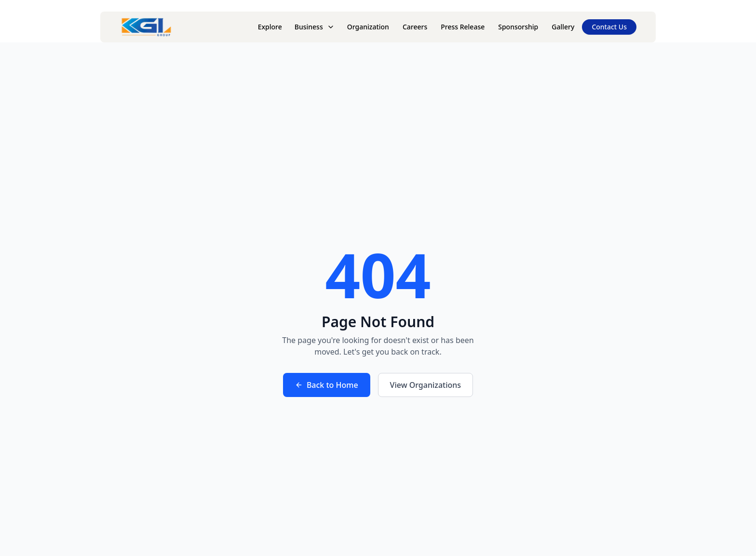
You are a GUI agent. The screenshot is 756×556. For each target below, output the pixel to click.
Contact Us (609, 27)
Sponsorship (518, 27)
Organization (368, 27)
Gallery (563, 27)
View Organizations (426, 385)
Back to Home (327, 385)
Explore (270, 27)
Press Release (463, 27)
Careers (415, 27)
